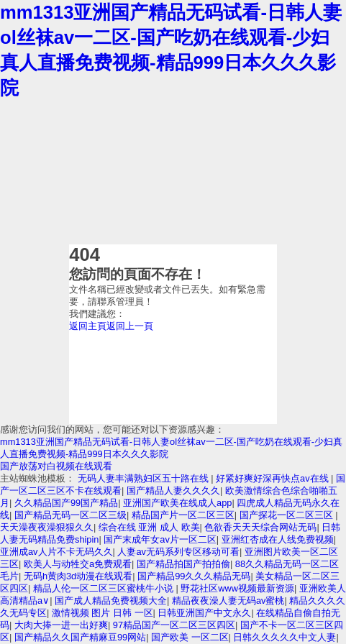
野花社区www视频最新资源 (237, 588)
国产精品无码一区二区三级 (70, 515)
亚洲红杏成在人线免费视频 (278, 539)
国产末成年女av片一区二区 (160, 539)
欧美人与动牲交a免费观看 (78, 564)
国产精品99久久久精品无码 (194, 576)
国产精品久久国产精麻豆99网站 (80, 637)
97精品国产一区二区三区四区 (174, 625)
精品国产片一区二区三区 (183, 515)
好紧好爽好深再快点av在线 (273, 478)
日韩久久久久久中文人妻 (284, 637)
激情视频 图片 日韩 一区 (103, 613)
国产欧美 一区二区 (190, 637)
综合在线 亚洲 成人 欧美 (149, 527)
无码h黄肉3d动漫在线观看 (78, 576)
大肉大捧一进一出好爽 (61, 625)
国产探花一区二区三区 (288, 515)
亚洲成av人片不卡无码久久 (56, 552)
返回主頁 (88, 326)
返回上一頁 (130, 326)
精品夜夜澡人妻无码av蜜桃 (228, 601)
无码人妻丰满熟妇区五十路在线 (145, 478)
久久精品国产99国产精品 (66, 503)
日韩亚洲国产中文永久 (204, 613)
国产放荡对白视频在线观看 (56, 466)
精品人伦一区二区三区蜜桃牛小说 (105, 588)
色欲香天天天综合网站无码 (260, 527)
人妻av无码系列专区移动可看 (178, 552)
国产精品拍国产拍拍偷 (183, 564)
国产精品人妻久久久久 (173, 491)
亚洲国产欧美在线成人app (177, 503)
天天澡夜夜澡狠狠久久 (47, 527)
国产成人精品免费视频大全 (111, 601)
